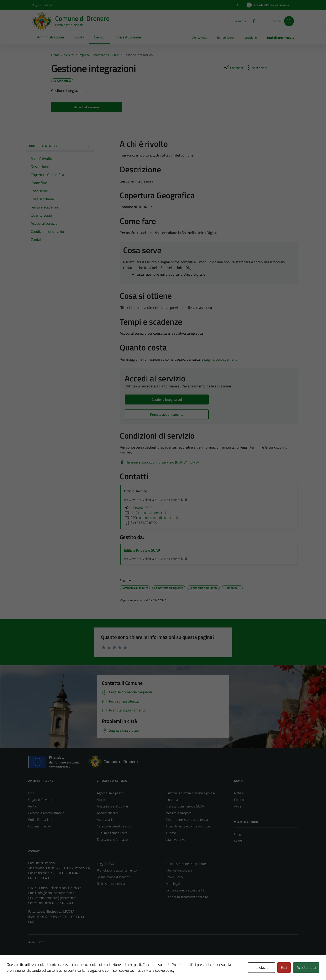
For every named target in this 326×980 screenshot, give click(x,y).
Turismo (171, 833)
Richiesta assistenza (111, 884)
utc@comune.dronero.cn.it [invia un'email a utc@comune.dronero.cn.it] (145, 513)
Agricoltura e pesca (110, 793)
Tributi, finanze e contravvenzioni (188, 826)
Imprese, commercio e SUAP (185, 806)
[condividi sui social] (233, 68)
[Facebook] (252, 21)
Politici (33, 806)
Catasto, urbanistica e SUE (115, 826)
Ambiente (104, 800)
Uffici (32, 793)
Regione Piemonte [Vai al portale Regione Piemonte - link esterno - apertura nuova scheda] (43, 5)
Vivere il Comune (128, 37)
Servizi (99, 37)
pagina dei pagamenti (221, 359)
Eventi (239, 841)
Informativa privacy (179, 870)
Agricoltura (199, 38)
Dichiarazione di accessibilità (185, 890)
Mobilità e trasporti (178, 813)
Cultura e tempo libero (112, 833)
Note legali (173, 884)
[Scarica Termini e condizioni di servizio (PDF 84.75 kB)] (159, 462)
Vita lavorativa (175, 839)
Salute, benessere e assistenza (187, 820)
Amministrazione (50, 37)
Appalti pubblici (107, 813)
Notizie (239, 793)
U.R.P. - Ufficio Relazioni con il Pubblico (55, 888)
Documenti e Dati (40, 826)
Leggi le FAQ (106, 864)
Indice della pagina (60, 146)
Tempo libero (225, 38)
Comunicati (242, 800)
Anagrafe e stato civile (112, 806)
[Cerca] (289, 21)
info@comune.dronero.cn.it (56, 893)
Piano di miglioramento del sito (187, 897)
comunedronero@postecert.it (56, 898)
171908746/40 (138, 508)
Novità (79, 37)
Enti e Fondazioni (40, 820)
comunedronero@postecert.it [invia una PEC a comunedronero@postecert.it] (158, 518)
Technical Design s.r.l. (57, 968)
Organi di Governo (41, 800)
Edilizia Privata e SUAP (142, 550)
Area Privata (37, 942)
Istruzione (250, 38)
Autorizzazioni (106, 820)
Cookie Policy (175, 877)
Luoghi (239, 834)
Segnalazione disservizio (114, 877)
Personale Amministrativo (46, 813)
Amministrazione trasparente (186, 864)
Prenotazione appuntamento (117, 870)
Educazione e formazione (114, 839)
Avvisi (238, 806)
